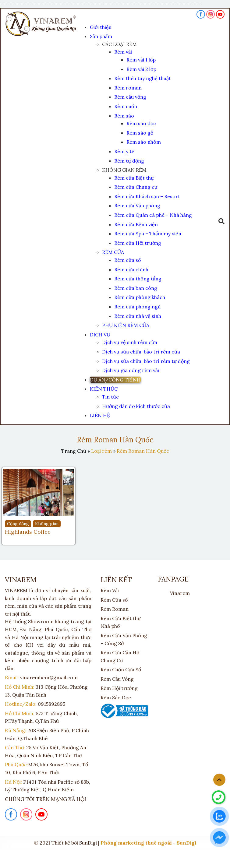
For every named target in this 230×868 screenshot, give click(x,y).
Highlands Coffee (28, 532)
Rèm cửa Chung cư (136, 187)
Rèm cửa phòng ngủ (138, 307)
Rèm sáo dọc (141, 123)
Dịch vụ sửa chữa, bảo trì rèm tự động (146, 361)
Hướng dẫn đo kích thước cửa (136, 406)
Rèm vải (123, 52)
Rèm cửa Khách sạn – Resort (147, 196)
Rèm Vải (110, 590)
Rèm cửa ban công (136, 288)
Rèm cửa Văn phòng (137, 206)
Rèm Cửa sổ (114, 600)
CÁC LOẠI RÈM (119, 44)
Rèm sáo (124, 116)
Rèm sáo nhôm (144, 142)
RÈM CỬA (113, 252)
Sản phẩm (101, 36)
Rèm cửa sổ (127, 260)
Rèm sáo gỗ (140, 133)
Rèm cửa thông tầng (138, 279)
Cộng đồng (18, 524)
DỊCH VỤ (100, 335)
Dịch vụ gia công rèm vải (131, 370)
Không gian (47, 524)
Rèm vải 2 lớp (141, 69)
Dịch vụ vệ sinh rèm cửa (130, 342)
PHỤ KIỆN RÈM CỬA (126, 325)
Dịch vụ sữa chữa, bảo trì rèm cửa (141, 352)
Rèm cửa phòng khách (140, 297)
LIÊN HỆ (100, 415)
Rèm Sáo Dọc (116, 698)
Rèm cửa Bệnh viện (136, 224)
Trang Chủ (74, 451)
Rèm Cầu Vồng (117, 679)
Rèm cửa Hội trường (138, 243)
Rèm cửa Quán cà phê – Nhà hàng (153, 215)
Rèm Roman (115, 609)
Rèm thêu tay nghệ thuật (143, 78)
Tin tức (110, 397)
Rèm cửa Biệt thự (134, 178)
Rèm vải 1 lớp (141, 60)
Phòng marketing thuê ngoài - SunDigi (149, 843)
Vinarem (180, 593)
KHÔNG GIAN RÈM (124, 170)
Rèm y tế (124, 151)
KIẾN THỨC (104, 389)
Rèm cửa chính (131, 269)
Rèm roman (128, 88)
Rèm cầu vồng (130, 97)
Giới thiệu (101, 27)
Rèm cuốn (126, 106)
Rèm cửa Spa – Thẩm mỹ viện (148, 234)
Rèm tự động (129, 161)
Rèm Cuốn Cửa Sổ (121, 669)
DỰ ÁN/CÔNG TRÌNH (115, 380)
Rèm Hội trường (119, 688)
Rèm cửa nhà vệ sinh (138, 316)
